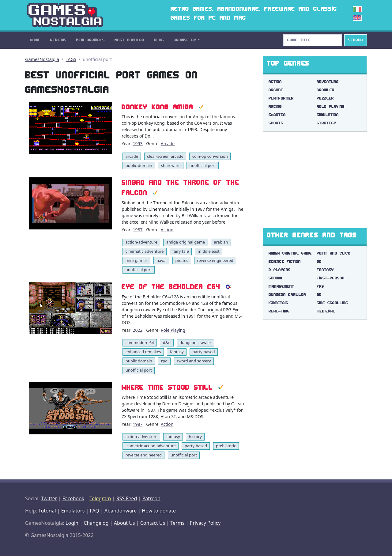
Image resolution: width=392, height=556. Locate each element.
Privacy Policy (205, 523)
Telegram (100, 498)
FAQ (94, 511)
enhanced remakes (143, 352)
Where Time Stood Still (167, 387)
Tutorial (47, 511)
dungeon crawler (195, 342)
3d (319, 261)
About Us (124, 523)
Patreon (151, 498)
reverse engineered (215, 260)
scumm (275, 278)
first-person (331, 278)
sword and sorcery (194, 361)
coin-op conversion (210, 156)
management (281, 286)
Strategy (326, 123)
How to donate (159, 511)
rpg (164, 361)
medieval (326, 311)
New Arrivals (90, 40)
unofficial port (203, 165)
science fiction (285, 261)
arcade (132, 156)
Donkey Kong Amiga (157, 107)
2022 (138, 330)
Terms (177, 523)
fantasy (177, 352)
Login (72, 523)
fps (320, 286)
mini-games (137, 260)
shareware (171, 165)
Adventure (328, 82)
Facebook (73, 498)
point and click (334, 253)
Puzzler (325, 98)
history (195, 437)
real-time (279, 311)
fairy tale (181, 251)
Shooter (277, 115)
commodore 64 (140, 342)
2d (319, 295)
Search (356, 40)
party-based (204, 352)
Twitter (49, 498)
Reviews (58, 40)
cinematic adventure (145, 251)
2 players (280, 270)
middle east (209, 251)
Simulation (328, 115)
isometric (278, 303)
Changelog (96, 523)
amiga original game (186, 242)
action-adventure (141, 242)
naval (162, 260)
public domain (139, 165)
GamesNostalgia (42, 59)
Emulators (73, 511)
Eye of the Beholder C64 (171, 287)
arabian (221, 242)
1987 (138, 230)
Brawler (326, 90)
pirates (182, 260)
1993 (138, 144)
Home (35, 40)
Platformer (281, 98)
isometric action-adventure (151, 446)
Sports (276, 123)
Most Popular (129, 40)
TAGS (71, 59)
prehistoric (226, 446)
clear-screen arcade (165, 156)
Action (167, 230)
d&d (167, 342)
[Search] (313, 40)
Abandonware (121, 511)
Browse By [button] (185, 40)
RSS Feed (126, 498)
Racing (275, 106)
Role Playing (173, 330)
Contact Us (153, 523)
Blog (159, 40)
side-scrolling (332, 303)
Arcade (168, 144)
